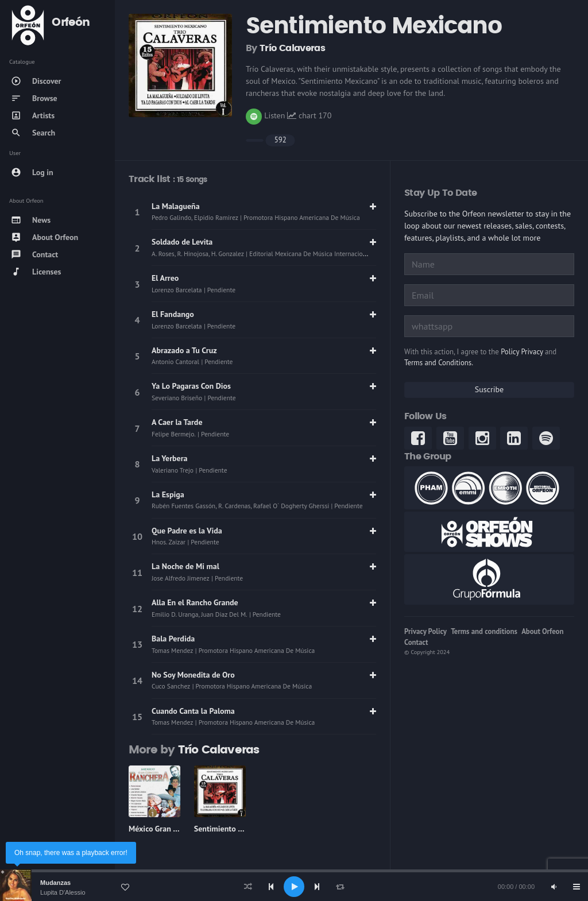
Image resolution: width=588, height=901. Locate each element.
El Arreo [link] (165, 278)
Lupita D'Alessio (63, 892)
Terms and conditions (484, 631)
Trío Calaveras (292, 48)
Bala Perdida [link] (173, 639)
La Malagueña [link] (176, 206)
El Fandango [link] (173, 314)
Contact (416, 642)
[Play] (294, 887)
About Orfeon (542, 631)
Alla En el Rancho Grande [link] (195, 602)
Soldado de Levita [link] (182, 242)
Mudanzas (55, 883)
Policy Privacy (522, 352)
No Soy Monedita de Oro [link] (193, 675)
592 (281, 140)
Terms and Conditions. (439, 363)
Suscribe (489, 389)
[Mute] (554, 887)
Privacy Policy (425, 631)
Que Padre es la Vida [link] (187, 531)
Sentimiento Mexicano (233, 829)
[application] (294, 887)
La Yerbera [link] (170, 458)
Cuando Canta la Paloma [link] (193, 711)
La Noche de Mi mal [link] (185, 566)
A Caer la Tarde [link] (177, 422)
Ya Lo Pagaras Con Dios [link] (191, 386)
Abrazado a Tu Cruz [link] (184, 350)
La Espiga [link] (168, 494)
